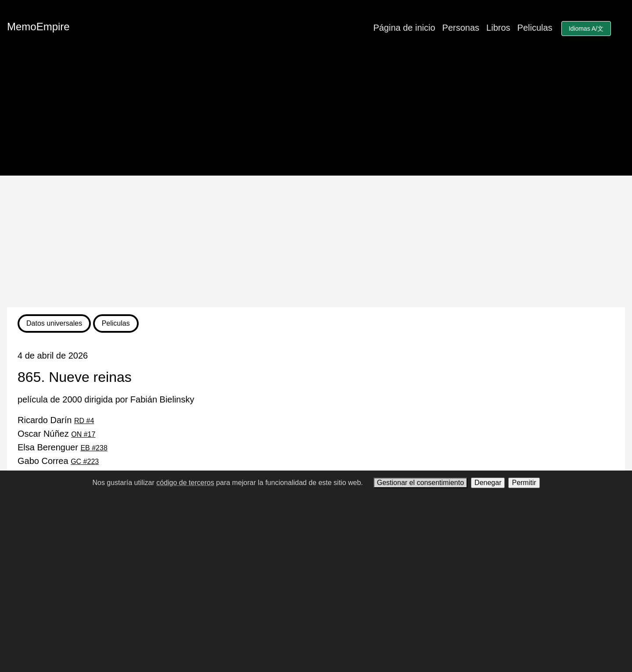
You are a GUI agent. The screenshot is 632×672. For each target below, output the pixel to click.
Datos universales (54, 323)
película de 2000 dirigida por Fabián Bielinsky (106, 399)
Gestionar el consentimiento (420, 483)
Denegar (488, 483)
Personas (461, 28)
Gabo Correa (58, 461)
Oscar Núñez (56, 434)
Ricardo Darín (56, 420)
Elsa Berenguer (63, 447)
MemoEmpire (38, 27)
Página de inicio (404, 28)
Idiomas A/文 (586, 29)
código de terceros (185, 483)
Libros (498, 28)
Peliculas (535, 28)
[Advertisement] (316, 241)
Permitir (524, 483)
